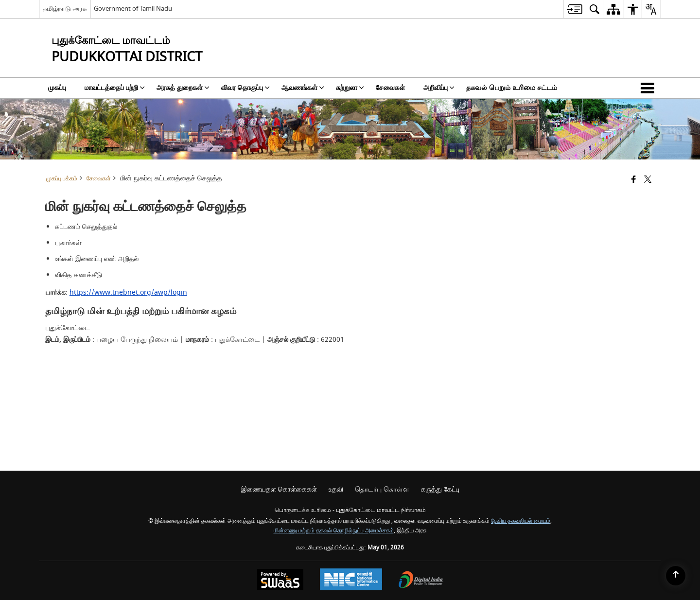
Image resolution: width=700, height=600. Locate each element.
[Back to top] (676, 576)
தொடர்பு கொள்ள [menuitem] (382, 489)
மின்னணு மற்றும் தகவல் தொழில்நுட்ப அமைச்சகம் (334, 531)
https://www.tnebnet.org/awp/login (128, 292)
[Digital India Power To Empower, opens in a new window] (421, 581)
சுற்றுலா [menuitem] (350, 88)
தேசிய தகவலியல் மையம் (521, 521)
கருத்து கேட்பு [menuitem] (440, 489)
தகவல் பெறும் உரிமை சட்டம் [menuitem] (512, 88)
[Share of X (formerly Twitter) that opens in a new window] (648, 180)
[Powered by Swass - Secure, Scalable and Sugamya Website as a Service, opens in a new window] (280, 581)
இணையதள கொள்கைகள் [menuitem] (279, 489)
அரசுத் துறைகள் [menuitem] (183, 88)
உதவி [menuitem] (336, 489)
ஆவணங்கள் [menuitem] (303, 88)
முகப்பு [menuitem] (57, 88)
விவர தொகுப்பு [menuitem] (245, 88)
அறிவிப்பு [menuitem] (439, 88)
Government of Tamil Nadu (133, 9)
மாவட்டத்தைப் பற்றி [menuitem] (115, 88)
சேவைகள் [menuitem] (390, 88)
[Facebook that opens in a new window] (634, 180)
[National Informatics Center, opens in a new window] (351, 581)
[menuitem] (574, 9)
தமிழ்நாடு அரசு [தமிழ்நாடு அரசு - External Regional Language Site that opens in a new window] (65, 9)
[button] (649, 88)
